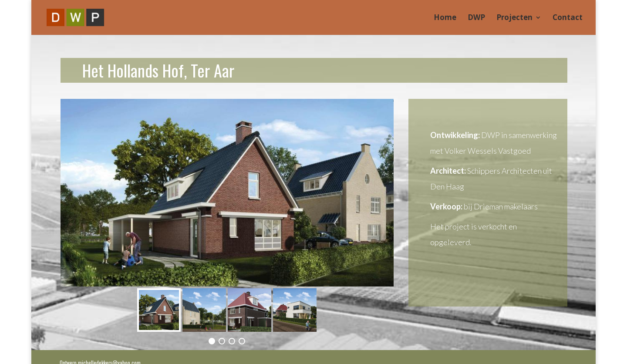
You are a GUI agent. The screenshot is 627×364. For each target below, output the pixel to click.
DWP (476, 18)
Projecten (514, 18)
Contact (568, 18)
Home (445, 18)
